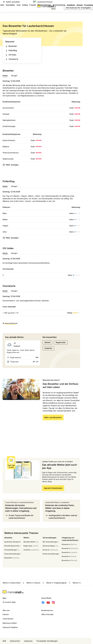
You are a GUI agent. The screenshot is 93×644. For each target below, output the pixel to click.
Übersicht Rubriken (10, 627)
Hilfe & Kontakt (47, 614)
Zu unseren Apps (9, 602)
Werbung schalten (10, 623)
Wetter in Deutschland (12, 583)
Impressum (28, 641)
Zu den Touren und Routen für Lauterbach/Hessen (19, 517)
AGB (4, 641)
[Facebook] (43, 603)
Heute (5, 76)
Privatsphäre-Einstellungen (47, 641)
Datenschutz (15, 641)
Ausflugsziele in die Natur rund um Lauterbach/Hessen (61, 517)
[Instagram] (53, 603)
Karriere (6, 614)
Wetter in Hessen (31, 583)
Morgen (14, 76)
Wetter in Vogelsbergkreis (54, 583)
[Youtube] (48, 603)
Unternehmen (8, 619)
